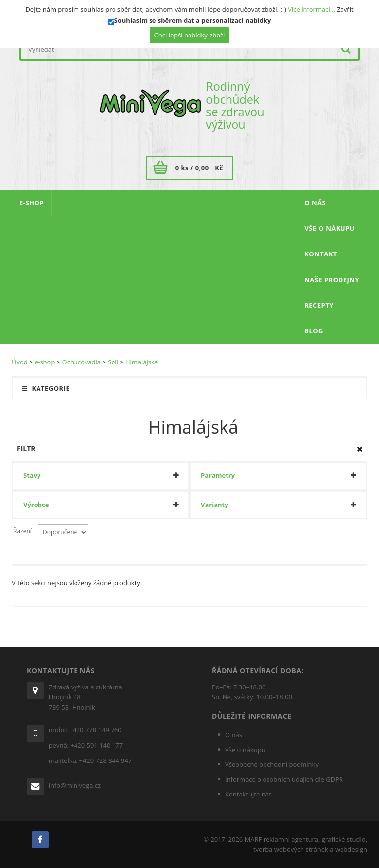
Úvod (20, 362)
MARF (253, 839)
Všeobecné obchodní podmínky (272, 764)
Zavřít (345, 9)
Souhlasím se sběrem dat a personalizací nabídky (193, 20)
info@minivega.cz (75, 785)
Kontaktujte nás (248, 794)
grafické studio (344, 839)
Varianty (215, 505)
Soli (113, 362)
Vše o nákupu (245, 750)
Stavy (32, 476)
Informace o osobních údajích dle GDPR (284, 779)
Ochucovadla (82, 362)
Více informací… (311, 9)
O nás (234, 735)
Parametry (218, 476)
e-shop (45, 362)
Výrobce (36, 505)
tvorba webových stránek (291, 849)
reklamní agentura (291, 839)
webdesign (351, 849)
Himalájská (142, 362)
